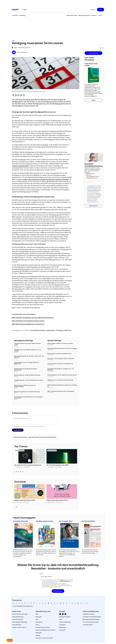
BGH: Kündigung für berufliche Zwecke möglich (28, 321)
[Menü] (24, 10)
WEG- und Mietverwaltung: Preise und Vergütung (61, 391)
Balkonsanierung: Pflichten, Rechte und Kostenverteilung (25, 386)
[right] (76, 472)
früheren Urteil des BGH (20, 166)
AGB (90, 187)
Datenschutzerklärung (92, 190)
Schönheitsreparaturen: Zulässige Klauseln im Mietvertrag (27, 363)
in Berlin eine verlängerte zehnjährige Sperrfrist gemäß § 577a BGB (46, 179)
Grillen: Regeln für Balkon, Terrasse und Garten (60, 343)
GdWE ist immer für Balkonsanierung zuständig (60, 380)
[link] (15, 15)
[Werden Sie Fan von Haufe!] (65, 614)
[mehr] (101, 15)
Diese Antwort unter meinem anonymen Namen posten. (29, 427)
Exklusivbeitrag (20, 451)
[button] (101, 10)
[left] (73, 472)
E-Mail (41, 574)
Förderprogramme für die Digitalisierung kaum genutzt (62, 375)
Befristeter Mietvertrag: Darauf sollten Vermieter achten (27, 344)
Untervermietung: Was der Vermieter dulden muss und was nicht (29, 357)
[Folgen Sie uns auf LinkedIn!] (60, 614)
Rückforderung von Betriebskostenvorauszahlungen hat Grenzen (28, 397)
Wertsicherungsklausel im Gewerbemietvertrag (27, 392)
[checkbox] (13, 427)
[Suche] (93, 10)
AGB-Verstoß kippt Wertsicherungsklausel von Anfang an (62, 386)
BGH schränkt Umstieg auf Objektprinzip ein (60, 353)
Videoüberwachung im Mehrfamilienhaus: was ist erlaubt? (28, 350)
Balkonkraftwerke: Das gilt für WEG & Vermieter (27, 375)
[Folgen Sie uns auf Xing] (63, 614)
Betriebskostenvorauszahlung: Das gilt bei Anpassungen (26, 369)
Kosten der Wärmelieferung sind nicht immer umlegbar (62, 348)
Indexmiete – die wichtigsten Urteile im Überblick (61, 359)
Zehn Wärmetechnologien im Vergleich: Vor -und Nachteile (61, 369)
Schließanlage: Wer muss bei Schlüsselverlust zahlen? (29, 380)
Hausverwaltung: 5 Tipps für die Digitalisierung (60, 364)
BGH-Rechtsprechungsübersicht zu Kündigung (28, 324)
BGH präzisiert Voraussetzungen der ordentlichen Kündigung (33, 318)
